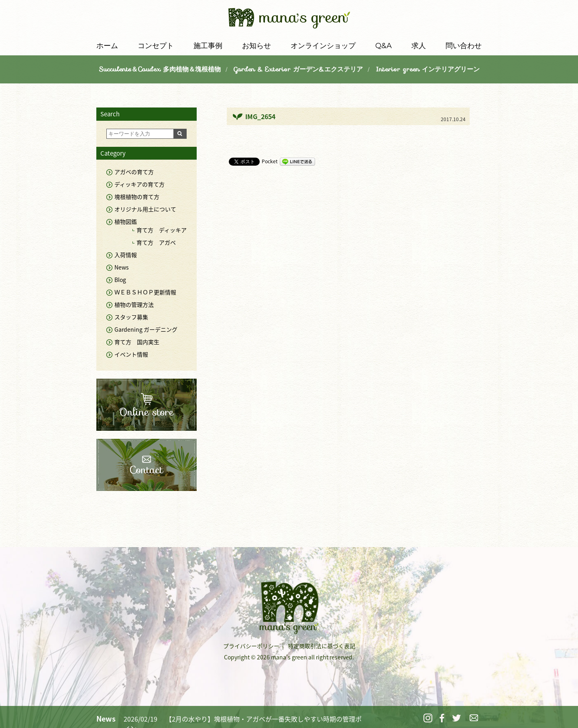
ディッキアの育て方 (139, 184)
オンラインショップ (323, 46)
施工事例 (208, 46)
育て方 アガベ (156, 242)
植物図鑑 (126, 221)
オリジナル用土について (145, 209)
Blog (120, 280)
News (122, 267)
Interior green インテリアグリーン (428, 69)
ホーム (107, 46)
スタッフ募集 (131, 317)
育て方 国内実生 (137, 342)
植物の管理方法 (134, 304)
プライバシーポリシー (251, 646)
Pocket (270, 161)
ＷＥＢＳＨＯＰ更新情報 (145, 292)
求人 (419, 46)
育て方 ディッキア (162, 230)
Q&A (384, 46)
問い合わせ (464, 46)
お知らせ (256, 46)
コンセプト (156, 46)
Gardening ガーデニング (146, 329)
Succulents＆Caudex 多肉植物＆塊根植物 (160, 69)
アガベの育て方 (134, 172)
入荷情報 (126, 255)
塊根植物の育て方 (137, 197)
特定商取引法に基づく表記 (322, 646)
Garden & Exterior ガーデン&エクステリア (298, 69)
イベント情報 (131, 354)
